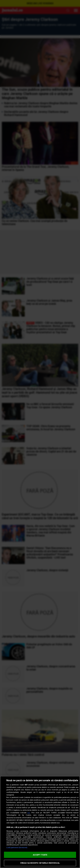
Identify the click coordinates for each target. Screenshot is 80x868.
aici (29, 813)
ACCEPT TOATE (40, 855)
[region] (40, 822)
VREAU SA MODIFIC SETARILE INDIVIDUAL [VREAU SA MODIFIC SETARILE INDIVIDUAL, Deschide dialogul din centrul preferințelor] (40, 863)
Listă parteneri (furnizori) (17, 848)
